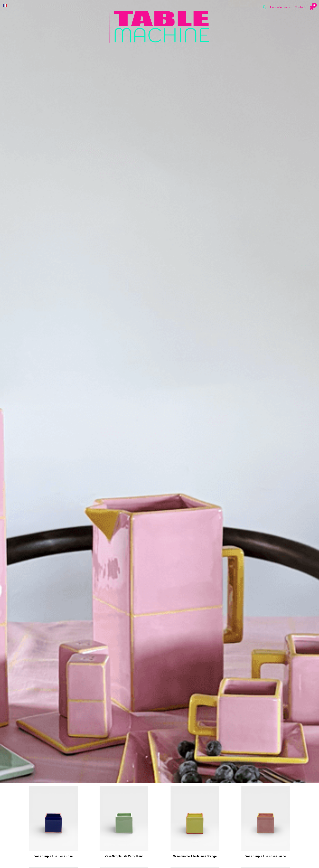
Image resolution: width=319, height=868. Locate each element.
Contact (300, 7)
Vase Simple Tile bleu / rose (54, 856)
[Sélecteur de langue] (5, 5)
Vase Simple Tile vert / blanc (124, 856)
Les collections (280, 7)
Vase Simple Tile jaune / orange (195, 856)
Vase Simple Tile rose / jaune (266, 856)
